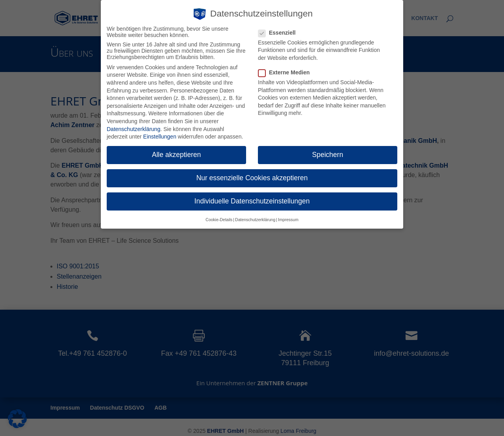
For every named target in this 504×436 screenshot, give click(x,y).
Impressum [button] (288, 218)
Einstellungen (160, 136)
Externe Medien (287, 72)
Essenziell (280, 31)
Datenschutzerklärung (133, 128)
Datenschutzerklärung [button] (255, 218)
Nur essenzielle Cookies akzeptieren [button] (252, 177)
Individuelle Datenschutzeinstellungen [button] (252, 200)
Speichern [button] (328, 154)
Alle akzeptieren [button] (177, 154)
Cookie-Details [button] (219, 218)
